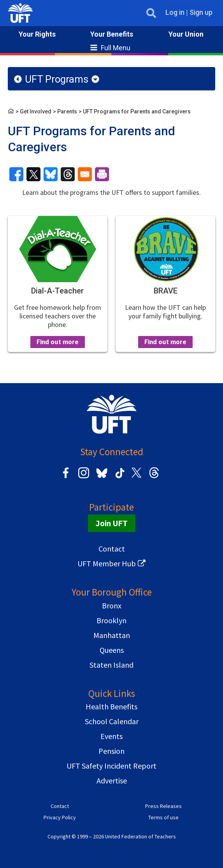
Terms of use (163, 817)
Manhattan (112, 635)
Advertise (112, 780)
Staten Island (111, 665)
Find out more (58, 342)
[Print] (102, 174)
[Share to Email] (85, 174)
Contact (112, 549)
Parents (67, 111)
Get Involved (36, 111)
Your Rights (37, 34)
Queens (112, 650)
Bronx (112, 605)
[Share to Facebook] (16, 174)
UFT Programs (57, 79)
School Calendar (112, 721)
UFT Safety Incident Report (111, 766)
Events (111, 736)
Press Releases (163, 806)
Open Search (149, 13)
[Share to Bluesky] (51, 174)
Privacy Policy (60, 817)
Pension (111, 751)
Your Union (186, 34)
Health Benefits (111, 706)
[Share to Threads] (68, 174)
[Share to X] (33, 174)
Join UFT (112, 523)
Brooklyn (111, 620)
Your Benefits (112, 34)
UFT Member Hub (107, 563)
